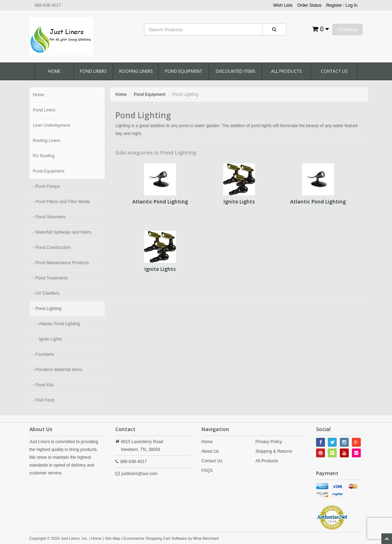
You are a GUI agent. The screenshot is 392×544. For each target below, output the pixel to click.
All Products (286, 71)
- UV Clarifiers (46, 293)
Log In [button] (351, 5)
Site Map (113, 538)
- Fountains (44, 354)
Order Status (309, 5)
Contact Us (334, 71)
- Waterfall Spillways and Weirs (62, 232)
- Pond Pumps (46, 186)
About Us (210, 451)
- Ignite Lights (49, 339)
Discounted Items (235, 71)
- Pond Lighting (47, 309)
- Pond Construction (52, 247)
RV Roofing (44, 156)
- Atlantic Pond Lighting (58, 324)
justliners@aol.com (139, 474)
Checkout (347, 29)
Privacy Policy (269, 442)
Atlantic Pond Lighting (160, 202)
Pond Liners (93, 71)
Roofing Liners (136, 71)
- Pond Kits (43, 385)
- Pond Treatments (51, 278)
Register (334, 5)
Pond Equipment (184, 71)
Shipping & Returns (274, 451)
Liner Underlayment (52, 125)
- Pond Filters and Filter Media (62, 202)
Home (54, 71)
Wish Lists (283, 5)
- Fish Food (44, 400)
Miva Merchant (206, 538)
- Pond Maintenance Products (61, 263)
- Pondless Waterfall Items (58, 370)
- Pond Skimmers (49, 217)
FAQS (207, 470)
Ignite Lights (239, 202)
